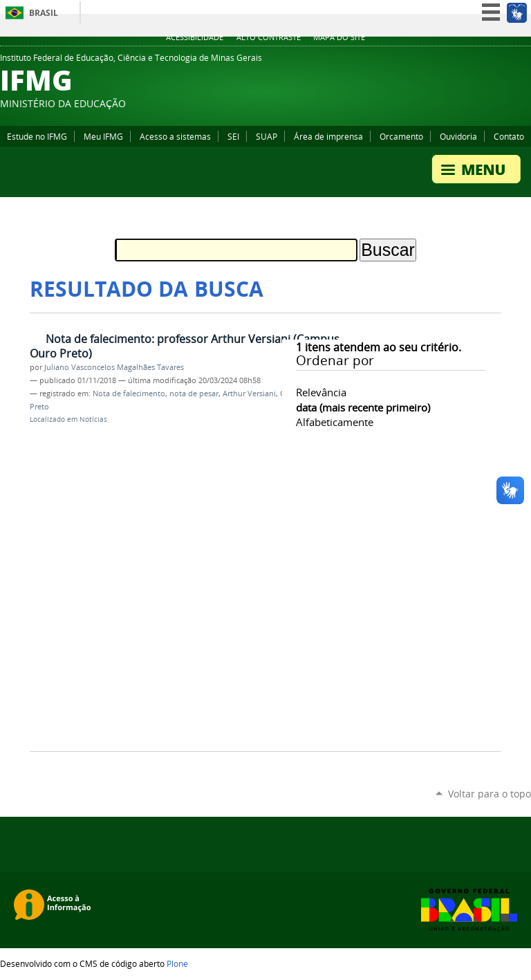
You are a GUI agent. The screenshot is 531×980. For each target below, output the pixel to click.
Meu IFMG (103, 136)
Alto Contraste (269, 37)
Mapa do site (339, 37)
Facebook (490, 62)
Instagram (507, 62)
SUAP (267, 136)
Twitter (524, 62)
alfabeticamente (335, 422)
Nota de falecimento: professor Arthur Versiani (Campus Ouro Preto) (185, 346)
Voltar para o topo (490, 794)
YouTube (472, 62)
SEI (233, 136)
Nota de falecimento (129, 394)
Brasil (44, 13)
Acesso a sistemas (175, 136)
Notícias (93, 419)
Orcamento (401, 136)
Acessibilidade (195, 37)
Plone (177, 963)
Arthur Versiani (249, 394)
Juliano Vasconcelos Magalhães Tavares (114, 367)
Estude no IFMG (37, 136)
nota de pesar (194, 394)
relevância (321, 392)
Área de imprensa (328, 136)
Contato (509, 136)
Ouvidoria (458, 136)
